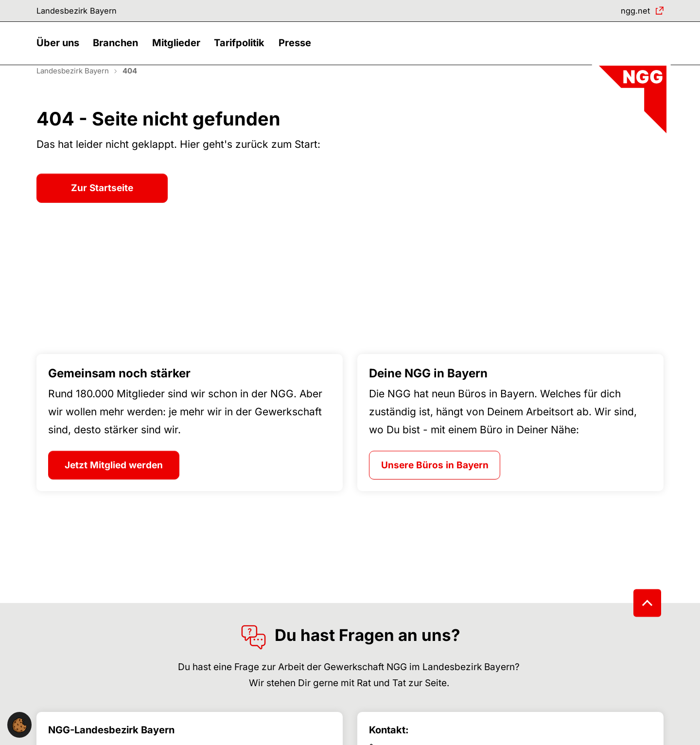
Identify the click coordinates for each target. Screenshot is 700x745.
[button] (60, 52)
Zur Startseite (102, 204)
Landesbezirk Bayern (83, 12)
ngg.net (632, 12)
